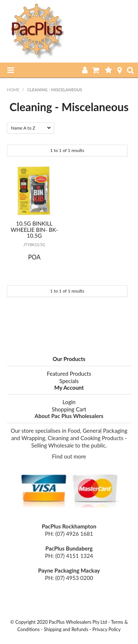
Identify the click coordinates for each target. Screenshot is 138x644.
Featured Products (69, 374)
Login (69, 402)
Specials (69, 381)
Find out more (69, 456)
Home (13, 90)
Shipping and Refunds (66, 629)
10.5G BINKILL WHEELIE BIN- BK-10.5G (34, 229)
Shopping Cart (69, 409)
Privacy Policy (107, 629)
